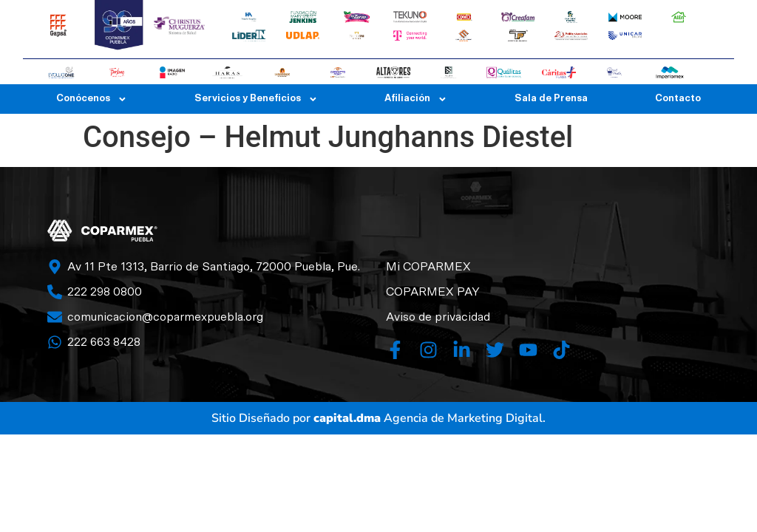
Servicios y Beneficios (256, 99)
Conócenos (92, 99)
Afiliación (416, 99)
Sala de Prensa (551, 99)
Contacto (678, 99)
